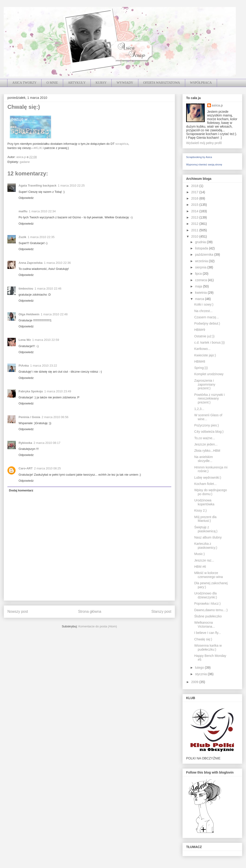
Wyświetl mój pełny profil (204, 143)
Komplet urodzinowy (209, 374)
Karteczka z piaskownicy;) (206, 546)
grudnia (201, 242)
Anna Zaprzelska (31, 263)
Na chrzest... (203, 311)
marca (200, 299)
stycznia (201, 674)
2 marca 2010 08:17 (47, 443)
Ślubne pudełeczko (208, 616)
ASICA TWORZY (24, 83)
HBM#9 (200, 330)
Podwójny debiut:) (207, 323)
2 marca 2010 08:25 (48, 468)
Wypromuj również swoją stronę (204, 165)
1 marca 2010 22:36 (57, 263)
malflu (23, 211)
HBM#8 (200, 361)
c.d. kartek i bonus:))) (210, 342)
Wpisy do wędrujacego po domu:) (211, 492)
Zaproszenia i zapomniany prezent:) (205, 384)
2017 (195, 192)
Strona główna (90, 611)
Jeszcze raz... (204, 560)
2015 (195, 205)
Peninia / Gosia (29, 417)
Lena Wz (25, 340)
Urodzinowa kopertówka (204, 502)
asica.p (217, 105)
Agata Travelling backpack (37, 186)
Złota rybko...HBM (207, 451)
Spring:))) (201, 368)
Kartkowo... (202, 349)
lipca (199, 274)
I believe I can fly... (208, 633)
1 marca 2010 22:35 (41, 237)
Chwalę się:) (203, 639)
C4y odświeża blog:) (209, 432)
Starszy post (161, 611)
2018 (195, 186)
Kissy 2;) (201, 510)
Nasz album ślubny (208, 537)
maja (199, 286)
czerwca (201, 280)
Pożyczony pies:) (207, 425)
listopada (202, 248)
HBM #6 (200, 567)
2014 (195, 211)
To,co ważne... (205, 438)
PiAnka (24, 366)
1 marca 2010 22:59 (46, 340)
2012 (195, 224)
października (205, 255)
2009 (195, 682)
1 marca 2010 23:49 (58, 391)
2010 (195, 236)
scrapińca (122, 144)
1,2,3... (199, 409)
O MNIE (52, 83)
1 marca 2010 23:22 (44, 366)
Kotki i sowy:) (204, 304)
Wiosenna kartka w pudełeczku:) (208, 647)
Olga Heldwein (29, 314)
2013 (195, 217)
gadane (25, 162)
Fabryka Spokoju (31, 391)
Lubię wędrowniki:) (208, 478)
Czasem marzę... (207, 317)
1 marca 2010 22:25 (71, 186)
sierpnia (201, 267)
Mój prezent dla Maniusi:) (205, 519)
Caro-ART (26, 468)
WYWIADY (125, 83)
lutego (200, 668)
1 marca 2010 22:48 (54, 314)
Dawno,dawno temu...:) (211, 610)
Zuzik (22, 237)
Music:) (199, 554)
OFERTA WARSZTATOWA (162, 83)
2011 (195, 230)
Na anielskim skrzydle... (204, 459)
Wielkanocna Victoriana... (205, 624)
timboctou (26, 289)
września (202, 261)
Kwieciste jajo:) (205, 355)
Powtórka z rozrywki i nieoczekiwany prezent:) (209, 399)
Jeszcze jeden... (206, 444)
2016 (195, 198)
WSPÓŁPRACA (201, 83)
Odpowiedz (26, 198)
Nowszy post (18, 611)
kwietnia (201, 293)
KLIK (39, 148)
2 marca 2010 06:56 (55, 417)
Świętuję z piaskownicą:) (206, 529)
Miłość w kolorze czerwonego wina (209, 575)
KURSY (101, 83)
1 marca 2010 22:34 (42, 211)
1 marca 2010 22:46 (48, 289)
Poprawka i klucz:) (207, 603)
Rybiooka (25, 443)
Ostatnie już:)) (204, 336)
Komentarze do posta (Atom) (98, 626)
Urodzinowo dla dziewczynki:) (206, 595)
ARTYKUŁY (77, 83)
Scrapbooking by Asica (199, 157)
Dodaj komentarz (21, 490)
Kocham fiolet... (206, 484)
